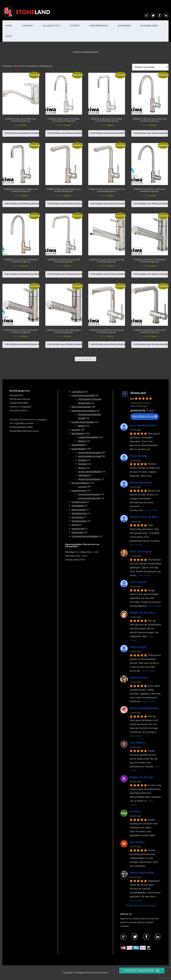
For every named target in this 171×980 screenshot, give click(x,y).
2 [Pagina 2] (80, 359)
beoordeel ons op (145, 416)
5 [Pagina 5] (90, 359)
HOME (9, 26)
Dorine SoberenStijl (142, 873)
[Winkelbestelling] (150, 67)
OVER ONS (27, 26)
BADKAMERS (124, 26)
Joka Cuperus (138, 582)
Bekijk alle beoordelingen (141, 905)
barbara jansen (139, 678)
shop (9, 36)
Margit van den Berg (142, 613)
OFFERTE (75, 26)
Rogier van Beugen (142, 777)
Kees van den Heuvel (143, 425)
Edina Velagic (138, 647)
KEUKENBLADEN (149, 26)
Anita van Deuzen (141, 552)
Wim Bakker (137, 842)
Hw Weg (135, 812)
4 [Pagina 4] (87, 359)
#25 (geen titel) (51, 26)
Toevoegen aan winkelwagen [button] (22, 133)
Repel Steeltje (139, 456)
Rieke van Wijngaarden (144, 708)
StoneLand (138, 393)
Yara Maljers (137, 743)
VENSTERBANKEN (99, 26)
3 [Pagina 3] (83, 359)
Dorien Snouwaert (141, 483)
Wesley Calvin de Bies (144, 517)
